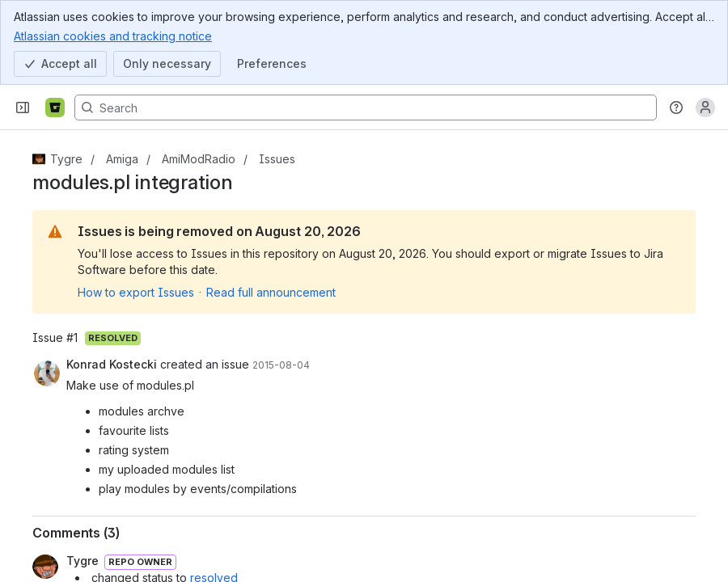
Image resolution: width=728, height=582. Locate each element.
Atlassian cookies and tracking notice (113, 36)
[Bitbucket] (55, 108)
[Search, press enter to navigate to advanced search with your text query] (366, 108)
